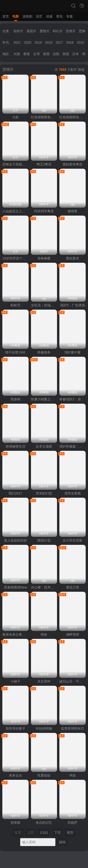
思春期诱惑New (15, 587)
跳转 (62, 842)
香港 (27, 54)
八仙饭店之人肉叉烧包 (15, 211)
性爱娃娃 (44, 775)
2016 (70, 42)
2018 (49, 42)
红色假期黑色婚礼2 (73, 117)
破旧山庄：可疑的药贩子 (73, 681)
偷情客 (73, 211)
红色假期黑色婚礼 (44, 117)
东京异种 (44, 681)
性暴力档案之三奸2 (44, 399)
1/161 (44, 833)
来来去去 (15, 775)
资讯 (59, 16)
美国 (46, 54)
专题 (69, 16)
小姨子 (15, 681)
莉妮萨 (73, 822)
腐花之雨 (73, 587)
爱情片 (45, 31)
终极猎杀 (44, 352)
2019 (38, 42)
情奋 (44, 634)
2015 (80, 42)
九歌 (15, 117)
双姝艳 (15, 399)
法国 (56, 54)
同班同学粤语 (44, 211)
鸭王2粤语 (44, 164)
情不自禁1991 (15, 352)
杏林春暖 (44, 258)
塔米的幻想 (44, 493)
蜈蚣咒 (15, 305)
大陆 (17, 54)
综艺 (39, 16)
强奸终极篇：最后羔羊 (73, 446)
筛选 (81, 70)
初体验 (15, 822)
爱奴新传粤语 (73, 164)
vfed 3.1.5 (67, 865)
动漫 (49, 16)
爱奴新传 (73, 258)
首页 (6, 16)
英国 (66, 54)
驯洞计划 (44, 540)
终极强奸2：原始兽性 (73, 399)
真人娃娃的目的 (15, 540)
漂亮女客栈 (73, 493)
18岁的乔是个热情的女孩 (15, 258)
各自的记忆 (44, 822)
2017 (59, 42)
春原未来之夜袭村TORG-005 (15, 634)
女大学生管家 (73, 540)
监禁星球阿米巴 (73, 728)
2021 (17, 42)
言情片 (71, 31)
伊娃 (73, 775)
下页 (57, 833)
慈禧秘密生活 (15, 446)
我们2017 (15, 493)
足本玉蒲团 (44, 446)
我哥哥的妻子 (15, 728)
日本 (76, 54)
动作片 (18, 31)
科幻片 (58, 31)
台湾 (36, 54)
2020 (28, 42)
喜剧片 (31, 31)
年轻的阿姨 (44, 728)
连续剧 (27, 16)
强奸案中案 (73, 352)
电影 (16, 16)
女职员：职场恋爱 (44, 305)
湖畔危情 (73, 634)
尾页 (70, 833)
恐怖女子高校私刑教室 (15, 164)
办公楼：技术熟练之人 (44, 587)
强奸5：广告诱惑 (73, 305)
